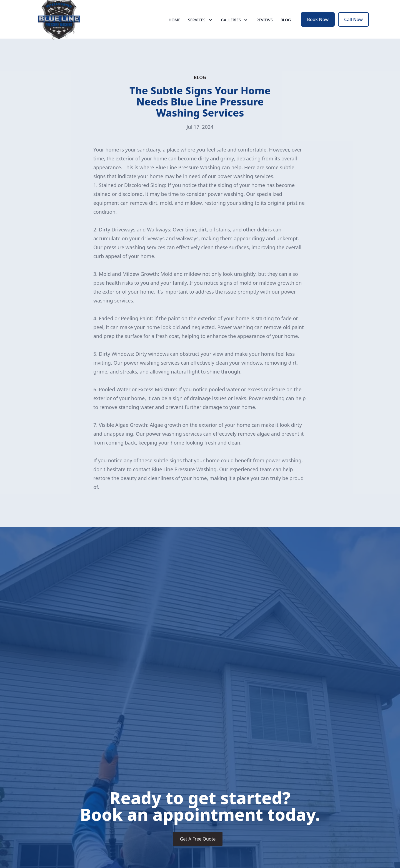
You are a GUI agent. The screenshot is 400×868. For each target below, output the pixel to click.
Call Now (353, 24)
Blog (286, 25)
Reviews (265, 25)
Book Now (318, 24)
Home (174, 25)
